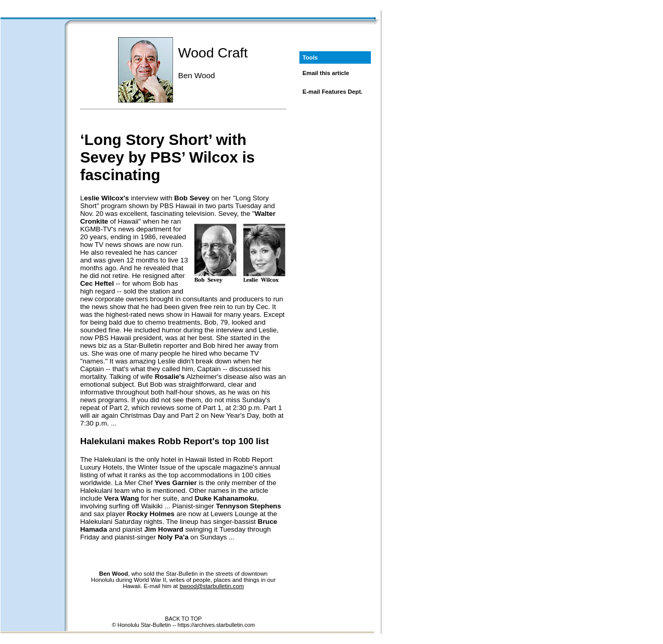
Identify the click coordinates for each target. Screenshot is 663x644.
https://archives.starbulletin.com (216, 625)
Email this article (326, 73)
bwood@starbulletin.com (212, 586)
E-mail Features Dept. (333, 92)
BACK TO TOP (184, 619)
